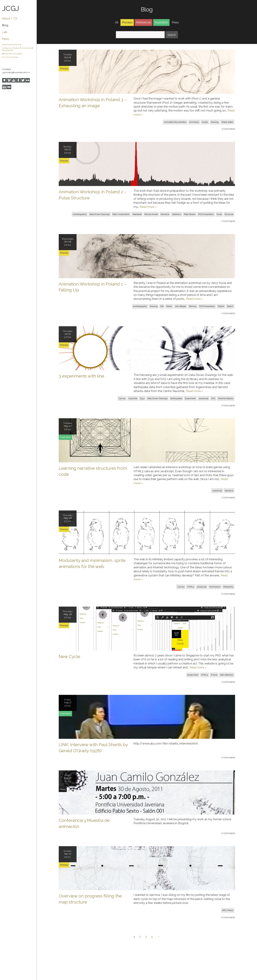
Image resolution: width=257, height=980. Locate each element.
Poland (221, 306)
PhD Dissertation (206, 214)
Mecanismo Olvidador (12, 54)
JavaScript (203, 398)
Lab (5, 32)
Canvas (122, 398)
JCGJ (11, 8)
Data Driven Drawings (100, 214)
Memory (193, 306)
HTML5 (191, 587)
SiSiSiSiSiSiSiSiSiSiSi (12, 45)
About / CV (10, 18)
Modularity (228, 587)
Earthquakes (176, 398)
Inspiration (161, 22)
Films (6, 39)
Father (169, 306)
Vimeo (9, 80)
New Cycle (69, 657)
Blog (5, 25)
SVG (213, 398)
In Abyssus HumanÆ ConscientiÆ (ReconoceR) (18, 49)
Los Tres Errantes (10, 57)
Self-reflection (227, 675)
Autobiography (80, 214)
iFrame (214, 675)
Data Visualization (121, 214)
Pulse (219, 214)
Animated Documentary (175, 122)
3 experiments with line (81, 376)
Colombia (133, 398)
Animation (194, 122)
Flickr (28, 80)
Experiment (190, 398)
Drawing (215, 122)
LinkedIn (4, 87)
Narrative (165, 214)
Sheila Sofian (227, 122)
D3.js (142, 398)
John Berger (181, 306)
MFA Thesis (228, 910)
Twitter (23, 80)
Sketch (230, 306)
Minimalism (215, 587)
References (143, 22)
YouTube (14, 80)
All (117, 22)
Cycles (205, 122)
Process (127, 22)
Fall (162, 306)
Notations (177, 214)
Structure (229, 214)
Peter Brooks (190, 214)
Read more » (148, 207)
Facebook (18, 80)
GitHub (4, 80)
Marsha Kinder (151, 214)
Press (175, 22)
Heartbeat (137, 214)
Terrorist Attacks (226, 398)
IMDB (9, 87)
